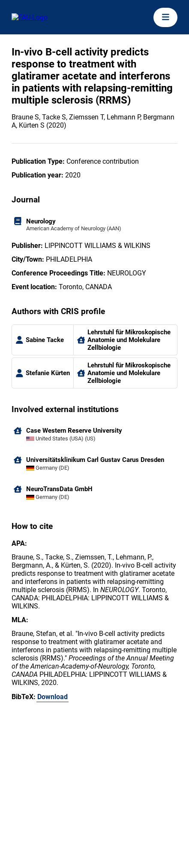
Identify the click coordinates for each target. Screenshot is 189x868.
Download (52, 697)
